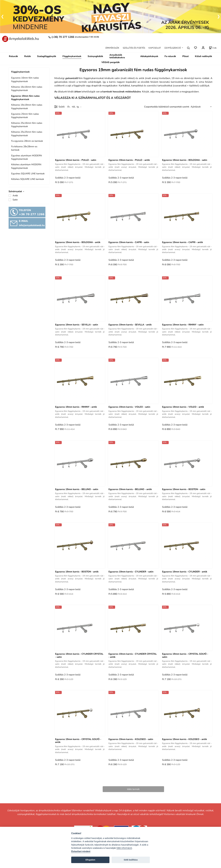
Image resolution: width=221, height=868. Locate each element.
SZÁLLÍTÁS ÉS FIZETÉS (134, 48)
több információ (124, 848)
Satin (15, 200)
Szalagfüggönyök (47, 56)
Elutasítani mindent (81, 851)
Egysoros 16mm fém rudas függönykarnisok (25, 79)
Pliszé (185, 56)
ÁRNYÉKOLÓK (112, 48)
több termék (133, 789)
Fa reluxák (170, 56)
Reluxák (13, 56)
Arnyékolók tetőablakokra (117, 56)
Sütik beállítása (131, 860)
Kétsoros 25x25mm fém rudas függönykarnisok (27, 134)
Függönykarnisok (72, 56)
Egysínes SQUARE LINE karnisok (28, 174)
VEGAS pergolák (111, 62)
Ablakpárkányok (149, 56)
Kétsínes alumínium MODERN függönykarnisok (26, 166)
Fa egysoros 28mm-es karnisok (27, 141)
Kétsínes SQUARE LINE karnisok (28, 179)
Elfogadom (90, 860)
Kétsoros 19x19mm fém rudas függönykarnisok (27, 107)
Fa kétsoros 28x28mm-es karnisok (24, 148)
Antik (15, 196)
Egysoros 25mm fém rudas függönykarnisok (25, 116)
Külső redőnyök (204, 56)
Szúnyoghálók (95, 56)
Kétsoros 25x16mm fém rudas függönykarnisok (27, 125)
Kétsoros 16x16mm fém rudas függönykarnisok (27, 89)
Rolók (28, 56)
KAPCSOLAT (155, 48)
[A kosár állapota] (213, 48)
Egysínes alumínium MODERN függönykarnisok (27, 157)
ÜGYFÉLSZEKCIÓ (173, 48)
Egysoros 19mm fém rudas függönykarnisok (25, 98)
